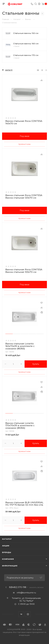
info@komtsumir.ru (26, 593)
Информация (10, 566)
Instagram (28, 614)
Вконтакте (21, 614)
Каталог (7, 539)
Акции (6, 546)
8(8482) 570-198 (18, 587)
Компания (8, 559)
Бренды (7, 552)
